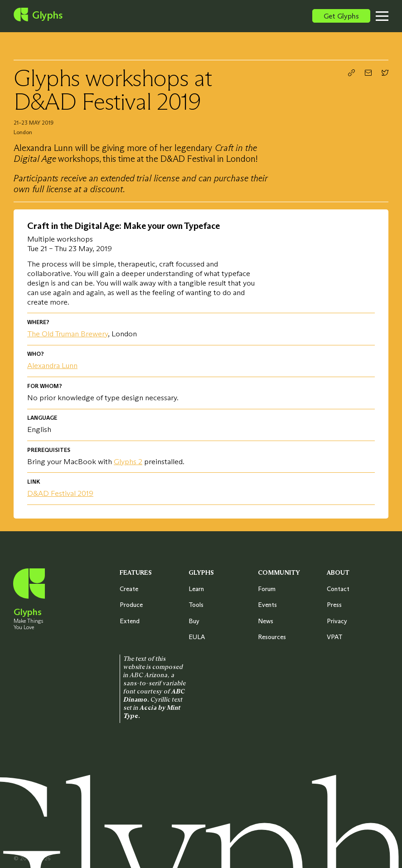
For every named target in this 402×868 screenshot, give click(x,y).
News (266, 621)
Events (267, 605)
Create (129, 589)
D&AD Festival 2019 (60, 493)
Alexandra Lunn (52, 366)
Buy (194, 621)
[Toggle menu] (389, 16)
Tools (196, 605)
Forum (267, 589)
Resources (272, 637)
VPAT (335, 637)
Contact (338, 589)
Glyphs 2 (128, 462)
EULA (197, 637)
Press (334, 605)
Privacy (337, 621)
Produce (131, 605)
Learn (196, 589)
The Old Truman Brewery (68, 334)
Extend (130, 621)
